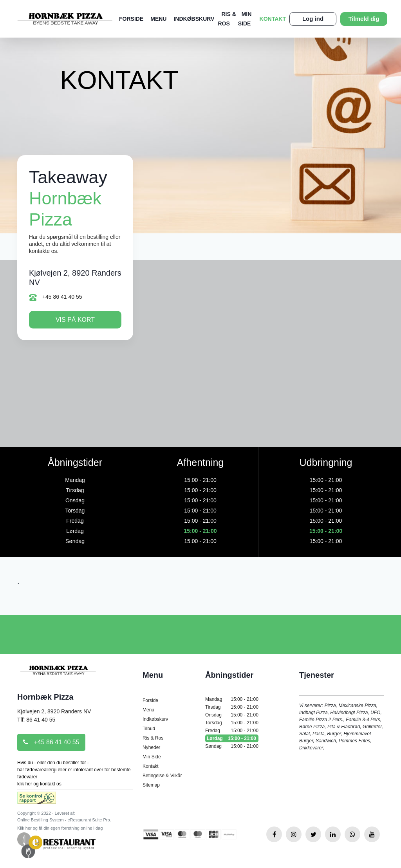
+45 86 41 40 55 (56, 297)
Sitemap (151, 785)
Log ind (313, 19)
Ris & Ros (153, 738)
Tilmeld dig (364, 19)
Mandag (232, 699)
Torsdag (232, 723)
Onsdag (232, 715)
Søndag (232, 746)
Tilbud (149, 729)
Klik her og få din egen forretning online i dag (60, 828)
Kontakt (273, 19)
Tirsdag (232, 707)
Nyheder (151, 747)
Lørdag (232, 738)
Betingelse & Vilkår (162, 776)
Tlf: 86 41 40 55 (36, 720)
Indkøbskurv (194, 19)
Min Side (152, 757)
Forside (131, 19)
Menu (158, 19)
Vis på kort (75, 320)
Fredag (232, 731)
